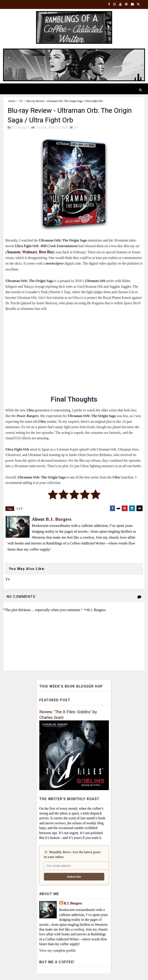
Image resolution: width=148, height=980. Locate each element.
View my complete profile (57, 950)
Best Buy (46, 252)
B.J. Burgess (73, 903)
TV (21, 101)
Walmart (30, 252)
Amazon (13, 252)
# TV (20, 509)
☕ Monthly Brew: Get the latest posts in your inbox (72, 854)
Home (12, 101)
